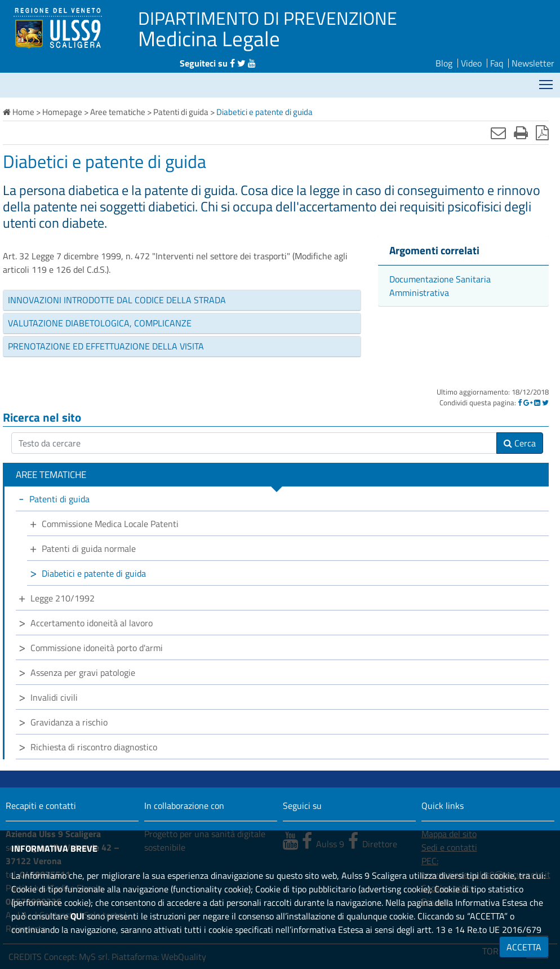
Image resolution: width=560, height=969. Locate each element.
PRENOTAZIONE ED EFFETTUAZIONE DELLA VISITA (106, 346)
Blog (444, 63)
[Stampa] (521, 132)
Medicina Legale (209, 38)
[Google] (528, 402)
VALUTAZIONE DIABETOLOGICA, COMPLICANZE (100, 323)
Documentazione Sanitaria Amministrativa (440, 286)
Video (471, 63)
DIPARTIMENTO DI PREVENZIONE (268, 18)
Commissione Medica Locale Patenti (110, 524)
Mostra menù (547, 80)
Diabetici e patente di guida (94, 573)
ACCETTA (524, 947)
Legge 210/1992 (63, 598)
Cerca (520, 443)
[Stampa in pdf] (542, 132)
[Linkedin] (537, 402)
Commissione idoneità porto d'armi (97, 648)
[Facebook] (520, 402)
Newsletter (533, 63)
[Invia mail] (498, 132)
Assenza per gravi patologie (83, 672)
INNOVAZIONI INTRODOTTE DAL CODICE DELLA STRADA (117, 300)
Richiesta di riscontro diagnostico (94, 747)
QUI (77, 916)
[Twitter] (545, 402)
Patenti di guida (59, 499)
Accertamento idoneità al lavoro (92, 623)
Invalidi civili (54, 697)
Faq (497, 63)
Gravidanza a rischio (69, 722)
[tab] (182, 300)
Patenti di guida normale (89, 548)
